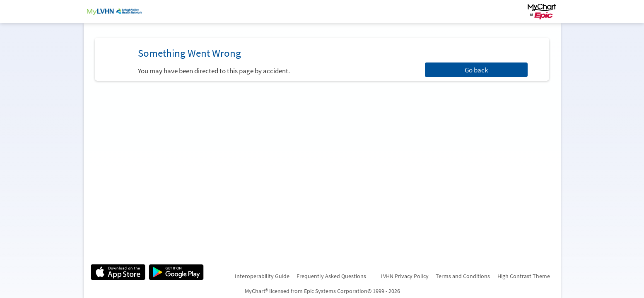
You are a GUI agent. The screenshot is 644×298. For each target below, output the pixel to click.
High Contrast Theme (524, 276)
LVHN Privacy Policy (405, 276)
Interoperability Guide (262, 276)
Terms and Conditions (463, 276)
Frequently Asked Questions (331, 276)
